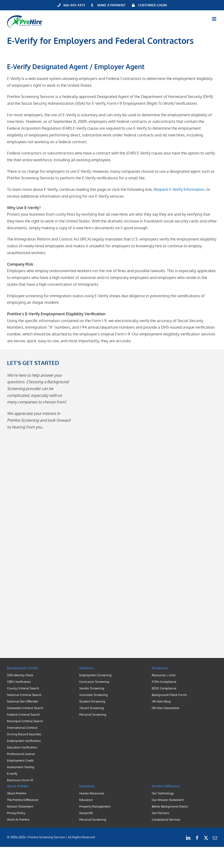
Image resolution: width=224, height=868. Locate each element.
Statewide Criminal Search (25, 708)
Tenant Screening (92, 708)
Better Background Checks (170, 806)
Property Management (95, 806)
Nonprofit (86, 813)
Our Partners (161, 813)
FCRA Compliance (164, 682)
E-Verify (12, 774)
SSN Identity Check (20, 675)
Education (86, 800)
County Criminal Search (23, 688)
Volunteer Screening (94, 695)
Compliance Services (166, 819)
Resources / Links (164, 675)
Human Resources (92, 793)
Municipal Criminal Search (25, 721)
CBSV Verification (19, 682)
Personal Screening (93, 714)
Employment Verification (24, 741)
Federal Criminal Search (23, 714)
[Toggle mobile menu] (215, 19)
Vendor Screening (92, 688)
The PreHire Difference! (23, 800)
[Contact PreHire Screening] (141, 505)
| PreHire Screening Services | (47, 837)
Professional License (21, 754)
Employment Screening (95, 675)
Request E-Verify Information (179, 189)
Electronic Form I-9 (20, 780)
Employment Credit (20, 760)
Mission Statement (20, 806)
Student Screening (92, 701)
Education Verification (22, 747)
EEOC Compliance (164, 688)
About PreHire (17, 793)
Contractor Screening (94, 682)
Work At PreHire (18, 819)
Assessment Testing (21, 767)
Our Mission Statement (168, 800)
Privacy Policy (16, 813)
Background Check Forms (169, 695)
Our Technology (163, 793)
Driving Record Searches (24, 734)
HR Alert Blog (161, 701)
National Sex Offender (23, 701)
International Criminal (22, 728)
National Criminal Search (24, 695)
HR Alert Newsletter (166, 708)
